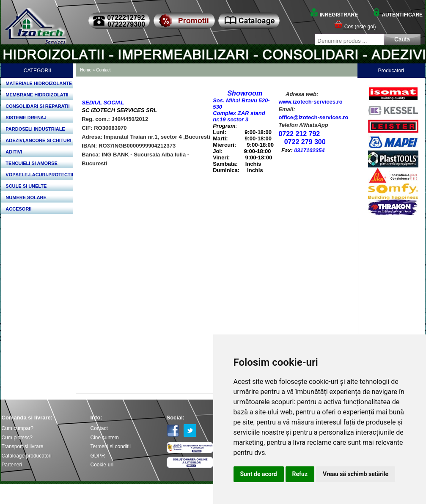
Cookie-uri (102, 465)
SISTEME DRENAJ (26, 118)
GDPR (98, 456)
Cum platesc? (17, 438)
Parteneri (12, 465)
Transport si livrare (23, 446)
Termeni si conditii (111, 446)
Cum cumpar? (18, 428)
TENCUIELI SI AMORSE (31, 163)
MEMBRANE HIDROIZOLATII (37, 95)
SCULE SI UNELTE (26, 186)
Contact (103, 70)
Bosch (393, 83)
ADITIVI (14, 152)
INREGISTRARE (334, 15)
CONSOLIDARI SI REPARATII (37, 106)
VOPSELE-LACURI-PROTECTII (39, 175)
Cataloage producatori (27, 456)
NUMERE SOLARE (26, 197)
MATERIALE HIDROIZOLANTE (39, 83)
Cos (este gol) (356, 27)
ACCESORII (18, 209)
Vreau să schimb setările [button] (356, 474)
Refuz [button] (300, 474)
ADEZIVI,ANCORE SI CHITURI (38, 140)
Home (86, 70)
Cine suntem (105, 438)
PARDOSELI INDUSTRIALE (35, 129)
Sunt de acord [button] (259, 474)
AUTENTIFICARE (398, 15)
